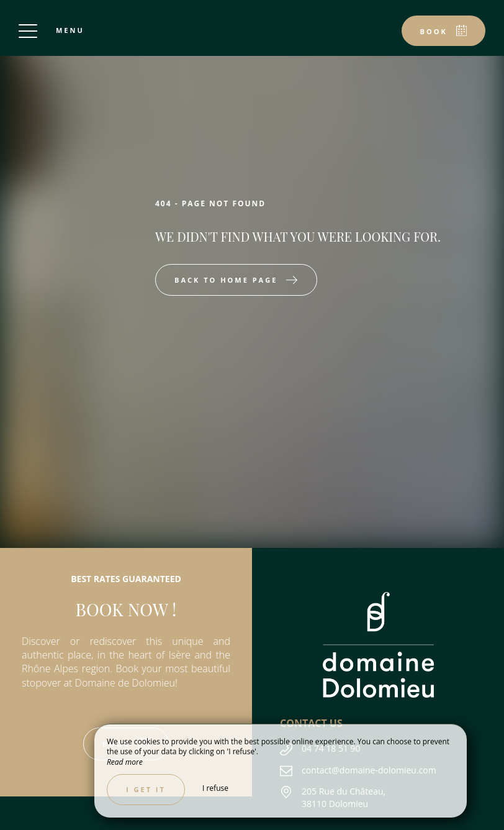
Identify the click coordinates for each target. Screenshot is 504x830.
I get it (146, 789)
